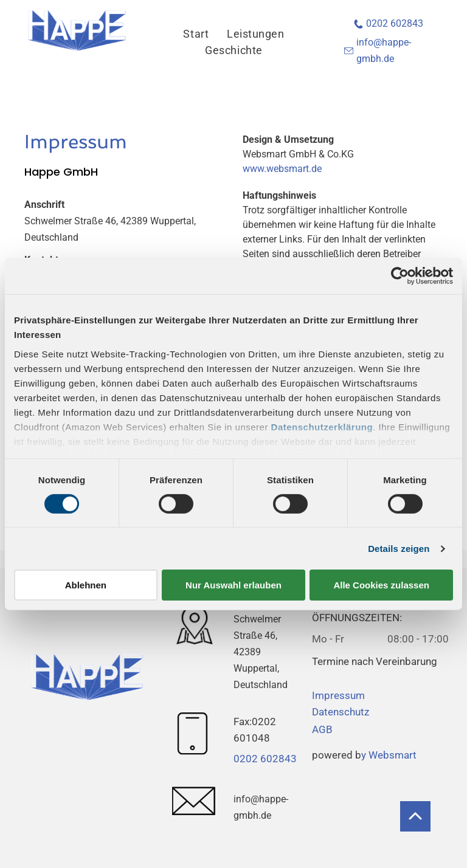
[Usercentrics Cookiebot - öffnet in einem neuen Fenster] (400, 276)
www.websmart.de (282, 169)
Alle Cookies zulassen (381, 585)
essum (349, 695)
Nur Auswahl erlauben (233, 585)
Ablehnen (86, 585)
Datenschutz (341, 712)
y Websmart (389, 755)
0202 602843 (395, 23)
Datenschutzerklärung (322, 426)
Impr (323, 695)
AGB (322, 729)
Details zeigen (399, 549)
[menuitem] (196, 34)
